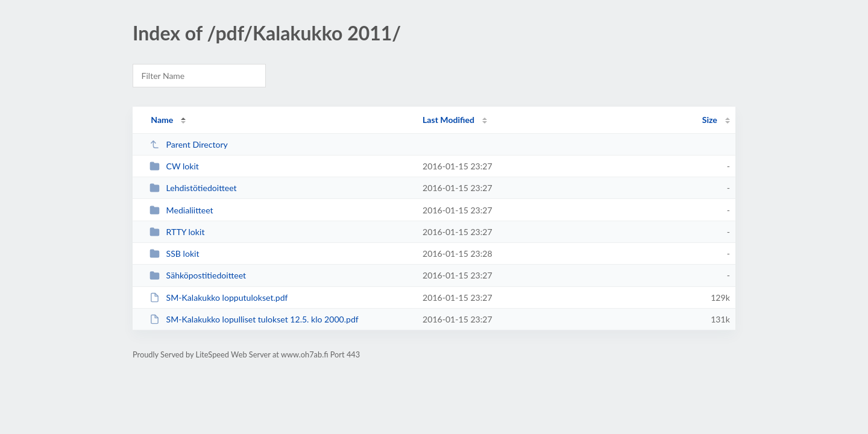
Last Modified (448, 120)
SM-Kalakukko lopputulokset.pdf (219, 297)
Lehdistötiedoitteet (193, 188)
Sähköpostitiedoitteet (198, 275)
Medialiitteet (181, 210)
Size (710, 120)
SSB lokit (174, 253)
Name (162, 120)
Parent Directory (189, 144)
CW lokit (174, 166)
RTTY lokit (177, 232)
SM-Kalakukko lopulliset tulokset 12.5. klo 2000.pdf (254, 319)
